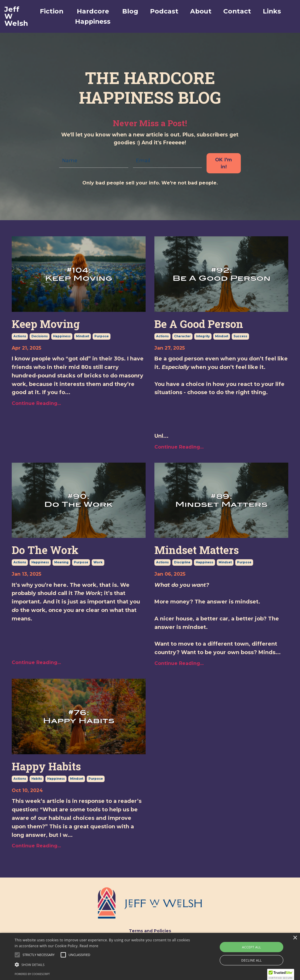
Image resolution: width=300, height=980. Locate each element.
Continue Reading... (36, 402)
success (240, 335)
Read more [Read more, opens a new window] (89, 946)
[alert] (150, 956)
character (182, 335)
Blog (130, 11)
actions (20, 335)
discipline (182, 561)
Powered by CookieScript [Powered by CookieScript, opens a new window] (32, 974)
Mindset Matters (197, 549)
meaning (61, 561)
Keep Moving (46, 323)
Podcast (165, 11)
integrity (203, 335)
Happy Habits (46, 765)
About (204, 11)
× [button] (295, 938)
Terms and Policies (150, 930)
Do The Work (45, 549)
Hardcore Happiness (90, 17)
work (98, 561)
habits (37, 778)
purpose (102, 335)
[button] (39, 955)
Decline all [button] (252, 960)
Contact (242, 11)
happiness (62, 335)
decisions (40, 335)
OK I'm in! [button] (225, 162)
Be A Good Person (199, 323)
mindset (82, 335)
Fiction (46, 11)
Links (278, 11)
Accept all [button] (252, 947)
